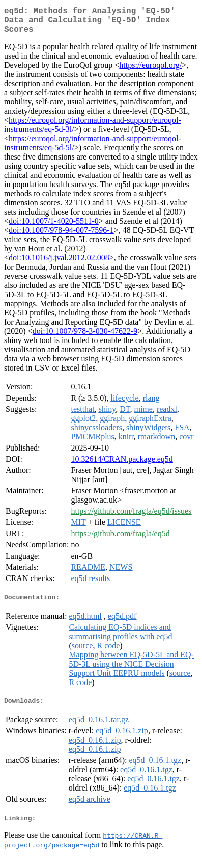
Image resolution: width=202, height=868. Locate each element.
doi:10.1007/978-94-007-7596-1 (61, 236)
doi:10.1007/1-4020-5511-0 (54, 227)
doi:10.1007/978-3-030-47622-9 (85, 337)
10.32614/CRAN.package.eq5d (122, 465)
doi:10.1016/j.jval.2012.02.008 (59, 264)
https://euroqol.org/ (150, 71)
